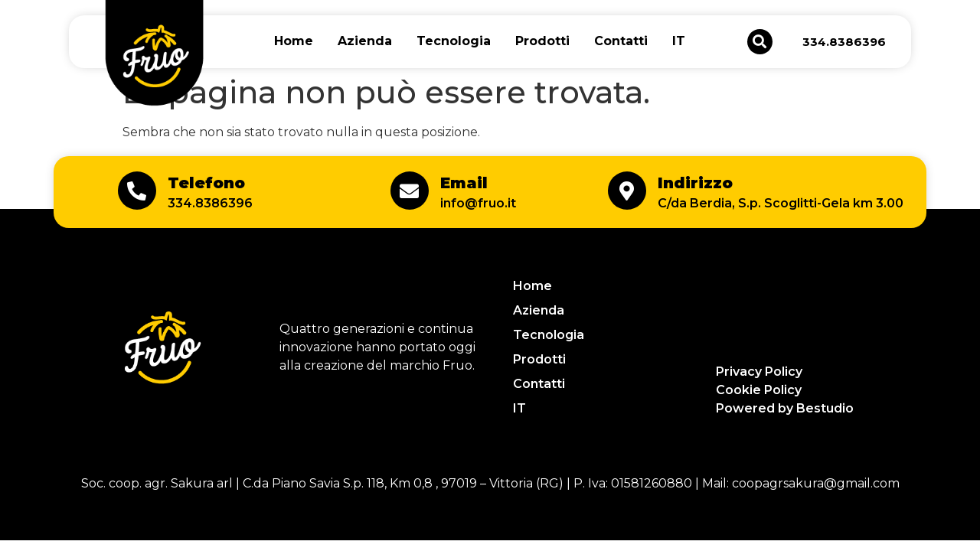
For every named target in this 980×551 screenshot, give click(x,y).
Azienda (365, 41)
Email (464, 183)
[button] (760, 42)
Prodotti (542, 41)
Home (294, 41)
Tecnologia (454, 41)
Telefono (206, 183)
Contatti (621, 41)
